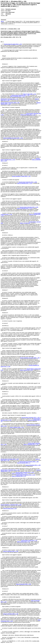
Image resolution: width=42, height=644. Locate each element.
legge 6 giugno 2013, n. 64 (23, 542)
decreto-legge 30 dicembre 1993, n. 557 (10, 103)
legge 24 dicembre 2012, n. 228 (33, 465)
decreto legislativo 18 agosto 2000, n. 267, (30, 358)
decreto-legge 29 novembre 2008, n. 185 (29, 462)
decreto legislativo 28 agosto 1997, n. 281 (13, 138)
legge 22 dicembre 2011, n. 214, (25, 208)
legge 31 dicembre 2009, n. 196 (11, 614)
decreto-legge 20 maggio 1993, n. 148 (10, 459)
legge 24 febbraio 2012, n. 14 (19, 476)
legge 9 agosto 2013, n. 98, (26, 370)
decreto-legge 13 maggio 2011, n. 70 (9, 99)
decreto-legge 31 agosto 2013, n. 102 (13, 44)
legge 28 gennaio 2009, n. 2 (24, 463)
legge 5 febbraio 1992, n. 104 (17, 427)
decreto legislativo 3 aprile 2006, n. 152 (21, 176)
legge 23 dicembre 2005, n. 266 (11, 551)
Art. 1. (2, 42)
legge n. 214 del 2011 (25, 223)
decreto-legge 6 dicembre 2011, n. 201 (20, 95)
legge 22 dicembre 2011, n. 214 (17, 96)
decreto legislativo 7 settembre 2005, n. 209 (11, 505)
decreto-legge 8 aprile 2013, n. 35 (29, 540)
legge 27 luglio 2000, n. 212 (29, 94)
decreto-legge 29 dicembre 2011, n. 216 (10, 470)
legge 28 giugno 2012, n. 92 (10, 508)
